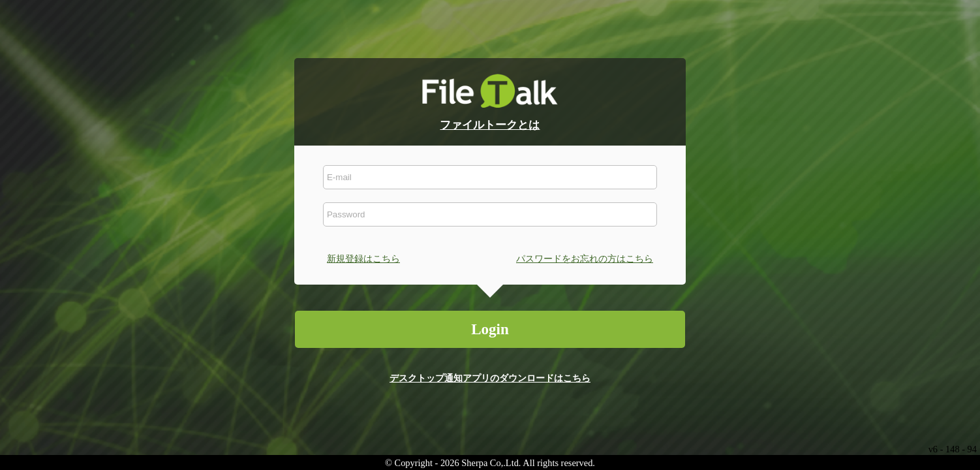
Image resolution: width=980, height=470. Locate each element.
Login (490, 329)
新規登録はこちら (363, 258)
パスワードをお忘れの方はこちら (585, 258)
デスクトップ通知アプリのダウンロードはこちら (490, 378)
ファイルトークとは (490, 125)
